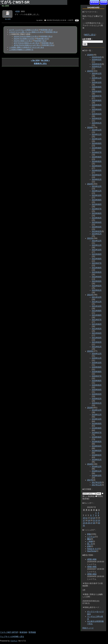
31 (84, 526)
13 (91, 518)
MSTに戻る (90, 35)
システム (91, 537)
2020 (90, 351)
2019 (90, 408)
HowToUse (92, 551)
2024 (90, 127)
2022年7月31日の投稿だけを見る (26, 36)
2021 (90, 295)
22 (96, 520)
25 (86, 523)
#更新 (17, 11)
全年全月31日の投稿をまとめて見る (27, 45)
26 (89, 523)
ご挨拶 (90, 541)
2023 (90, 184)
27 (91, 523)
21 (94, 520)
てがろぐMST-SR (15, 2)
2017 (90, 480)
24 (84, 523)
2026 (90, 55)
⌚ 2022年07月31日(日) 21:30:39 (55, 20)
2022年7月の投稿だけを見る (24, 39)
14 (94, 518)
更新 (89, 534)
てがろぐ (14, 641)
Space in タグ (93, 549)
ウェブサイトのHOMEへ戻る (12, 637)
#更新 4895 (92, 567)
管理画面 (32, 632)
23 (99, 520)
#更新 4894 (92, 574)
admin (41, 20)
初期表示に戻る (40, 64)
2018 (90, 464)
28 (94, 523)
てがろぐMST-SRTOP (9, 632)
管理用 (104, 2)
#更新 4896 (92, 559)
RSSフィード (88, 628)
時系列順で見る (46, 30)
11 (86, 518)
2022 (90, 238)
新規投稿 (94, 2)
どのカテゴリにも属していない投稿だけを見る (26, 32)
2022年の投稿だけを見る (23, 41)
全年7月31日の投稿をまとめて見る (26, 43)
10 (84, 518)
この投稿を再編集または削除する (21, 50)
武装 (89, 546)
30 (99, 523)
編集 (77, 20)
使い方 (90, 544)
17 (84, 520)
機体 (89, 539)
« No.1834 (35, 60)
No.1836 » (45, 60)
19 (89, 520)
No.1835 (8, 19)
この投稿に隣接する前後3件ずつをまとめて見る (27, 47)
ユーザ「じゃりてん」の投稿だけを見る (24, 30)
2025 (90, 71)
